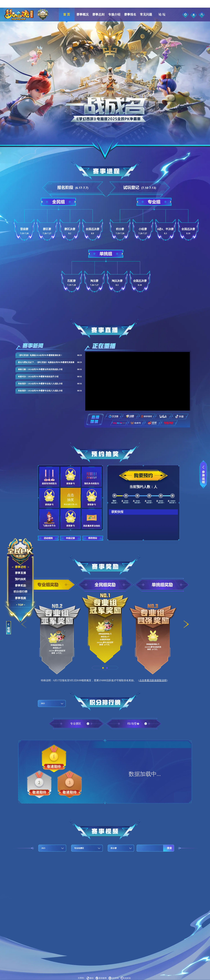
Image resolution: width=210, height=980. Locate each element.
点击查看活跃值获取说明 (153, 680)
